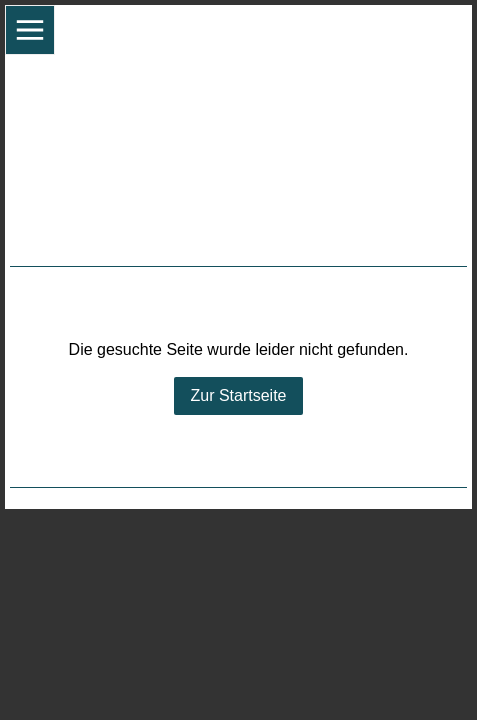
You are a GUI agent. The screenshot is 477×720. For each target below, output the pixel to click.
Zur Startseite (238, 395)
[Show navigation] (30, 30)
